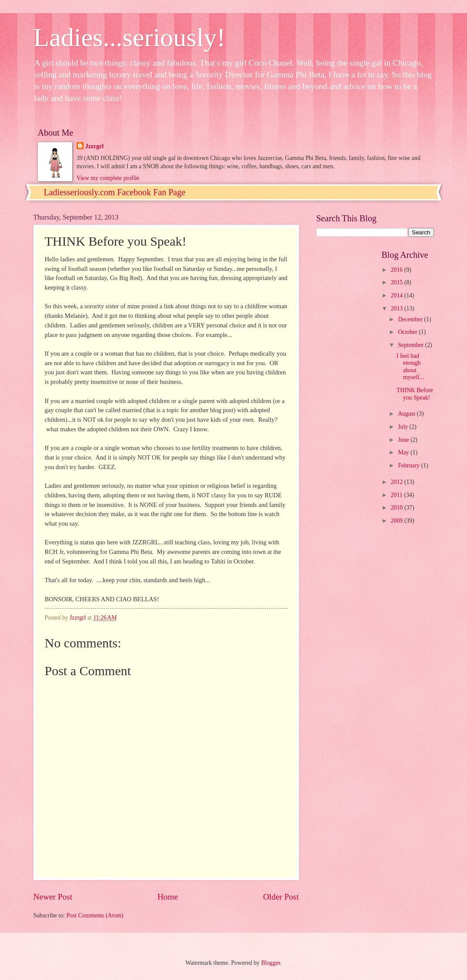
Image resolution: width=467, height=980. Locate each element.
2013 (398, 308)
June (404, 440)
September (411, 345)
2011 (398, 495)
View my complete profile (108, 178)
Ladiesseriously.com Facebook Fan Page (115, 192)
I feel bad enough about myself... (410, 367)
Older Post (281, 897)
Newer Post (53, 897)
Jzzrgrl (94, 146)
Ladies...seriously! (130, 37)
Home (168, 897)
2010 (398, 508)
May (404, 452)
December (411, 319)
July (403, 427)
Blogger (271, 963)
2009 (398, 521)
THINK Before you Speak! (415, 394)
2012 (398, 482)
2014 (398, 295)
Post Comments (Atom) (95, 915)
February (409, 465)
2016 (398, 270)
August (407, 414)
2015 (398, 282)
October (408, 332)
